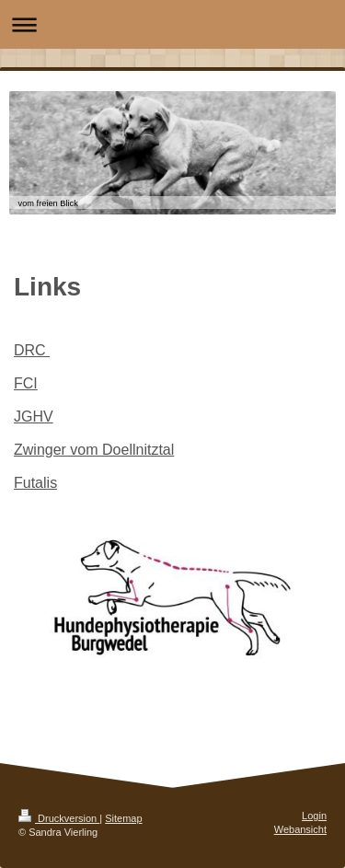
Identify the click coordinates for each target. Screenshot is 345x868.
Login (314, 816)
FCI (26, 383)
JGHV (34, 417)
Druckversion (59, 818)
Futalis (35, 483)
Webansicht (300, 829)
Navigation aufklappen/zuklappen (172, 24)
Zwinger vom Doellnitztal (94, 450)
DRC (32, 350)
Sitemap (123, 818)
